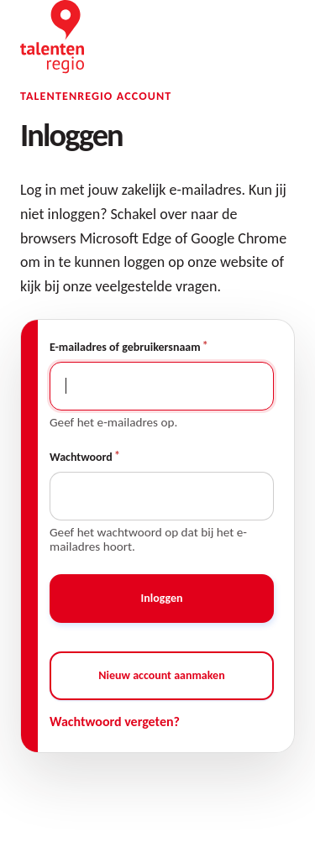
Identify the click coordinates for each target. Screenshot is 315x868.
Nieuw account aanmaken (161, 675)
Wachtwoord (81, 457)
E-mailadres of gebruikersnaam (125, 347)
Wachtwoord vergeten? (115, 722)
